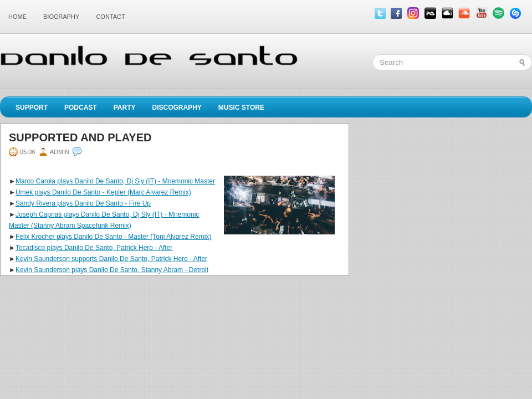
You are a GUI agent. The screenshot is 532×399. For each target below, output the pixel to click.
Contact (110, 17)
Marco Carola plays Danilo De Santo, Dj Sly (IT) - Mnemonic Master (115, 181)
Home (17, 17)
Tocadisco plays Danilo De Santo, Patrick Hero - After (94, 248)
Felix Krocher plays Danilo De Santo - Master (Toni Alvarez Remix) (113, 237)
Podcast (81, 108)
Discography (177, 108)
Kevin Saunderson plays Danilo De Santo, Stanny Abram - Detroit (112, 270)
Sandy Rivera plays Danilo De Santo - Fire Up (83, 203)
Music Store (241, 108)
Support (32, 108)
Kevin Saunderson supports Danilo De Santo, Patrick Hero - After (111, 259)
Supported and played (80, 137)
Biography (61, 17)
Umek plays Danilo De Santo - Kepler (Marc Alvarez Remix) (103, 192)
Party (125, 108)
